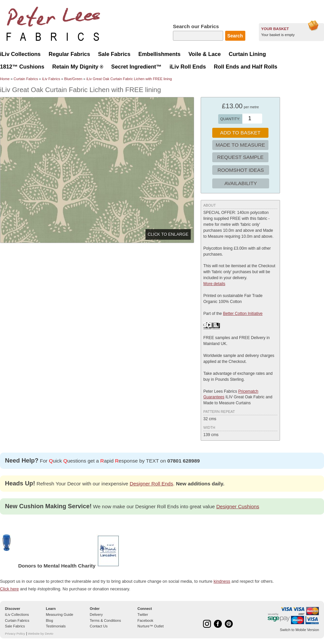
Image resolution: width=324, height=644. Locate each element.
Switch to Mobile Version (300, 630)
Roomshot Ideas (241, 170)
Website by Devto (41, 634)
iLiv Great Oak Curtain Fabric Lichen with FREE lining (129, 79)
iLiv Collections (17, 615)
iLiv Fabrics (51, 79)
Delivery (96, 615)
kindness (222, 581)
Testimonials (56, 626)
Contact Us (99, 626)
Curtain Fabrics (26, 79)
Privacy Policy (15, 634)
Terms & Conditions (105, 620)
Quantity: (230, 119)
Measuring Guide (60, 615)
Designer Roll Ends (151, 484)
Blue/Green (73, 79)
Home (5, 79)
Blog (50, 620)
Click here (9, 589)
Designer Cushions (238, 506)
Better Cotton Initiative (243, 314)
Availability (241, 183)
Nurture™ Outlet (151, 626)
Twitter (143, 615)
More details (214, 284)
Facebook (145, 620)
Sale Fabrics (15, 626)
